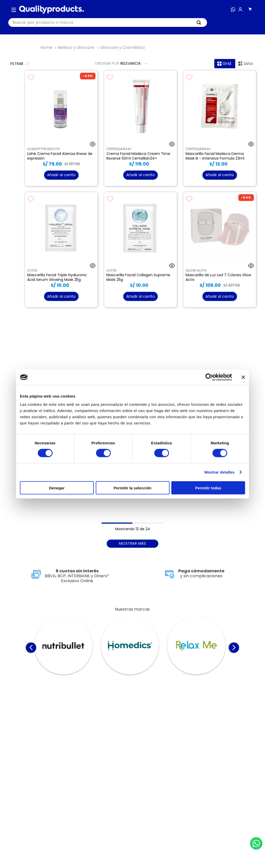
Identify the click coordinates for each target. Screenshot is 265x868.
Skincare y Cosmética (123, 48)
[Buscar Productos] (200, 23)
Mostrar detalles (220, 472)
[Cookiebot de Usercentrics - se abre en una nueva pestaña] (209, 377)
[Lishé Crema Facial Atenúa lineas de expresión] (61, 128)
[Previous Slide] (31, 648)
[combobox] (108, 23)
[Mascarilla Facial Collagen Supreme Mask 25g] (140, 250)
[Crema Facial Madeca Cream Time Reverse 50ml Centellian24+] (140, 128)
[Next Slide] (234, 648)
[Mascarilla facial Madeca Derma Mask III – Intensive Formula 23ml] (220, 128)
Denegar (57, 488)
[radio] (225, 64)
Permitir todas (208, 488)
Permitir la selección (132, 488)
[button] (14, 10)
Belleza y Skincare (76, 48)
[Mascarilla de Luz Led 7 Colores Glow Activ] (220, 250)
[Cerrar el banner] (243, 377)
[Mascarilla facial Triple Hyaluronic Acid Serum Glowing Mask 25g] (61, 250)
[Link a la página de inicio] (46, 48)
